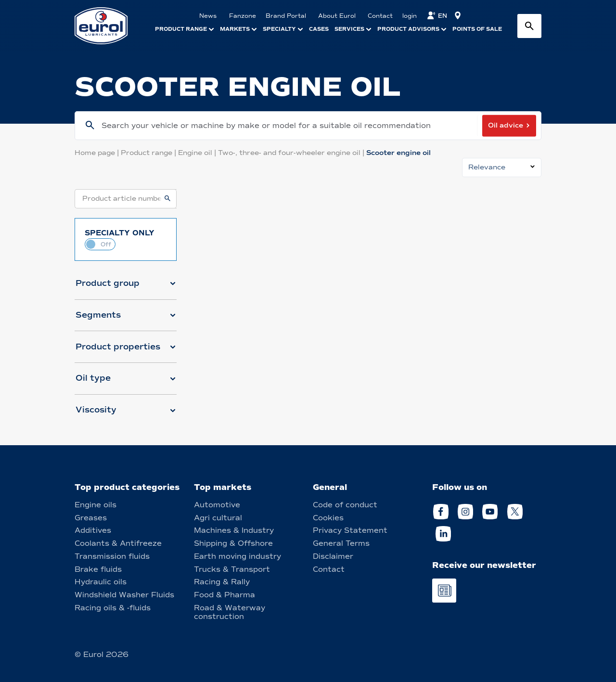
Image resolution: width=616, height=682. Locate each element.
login (410, 16)
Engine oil (198, 153)
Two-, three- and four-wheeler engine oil (292, 153)
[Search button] (529, 26)
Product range (149, 153)
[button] (126, 287)
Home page (98, 153)
